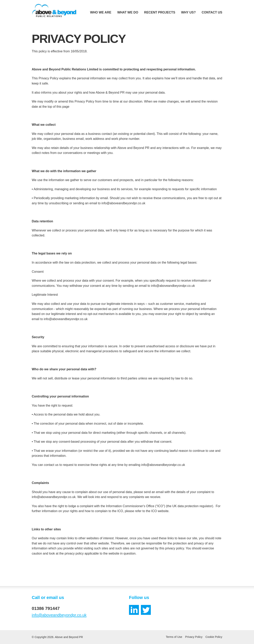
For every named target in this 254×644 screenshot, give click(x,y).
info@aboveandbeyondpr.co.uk (59, 615)
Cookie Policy (214, 637)
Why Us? (188, 12)
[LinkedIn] (134, 610)
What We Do (128, 12)
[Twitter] (146, 610)
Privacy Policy (194, 637)
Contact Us (212, 12)
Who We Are (101, 12)
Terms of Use (174, 637)
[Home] (54, 11)
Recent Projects (160, 12)
